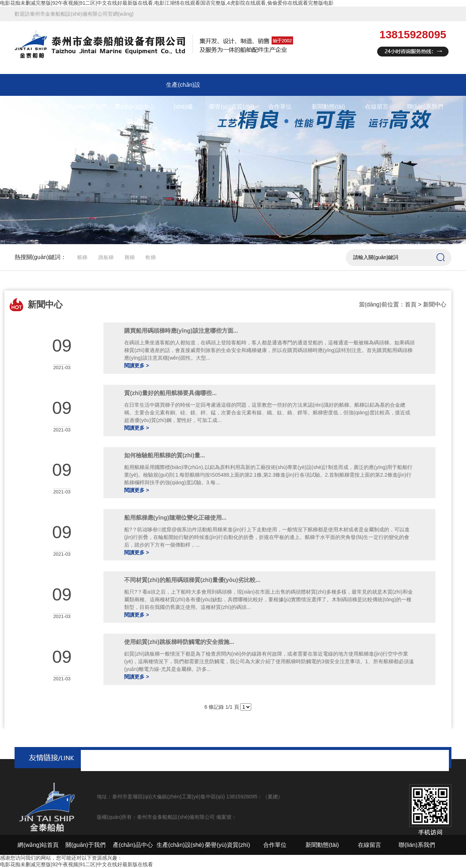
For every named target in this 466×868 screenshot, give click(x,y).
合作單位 (280, 107)
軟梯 (151, 257)
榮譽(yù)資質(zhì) (232, 107)
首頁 (411, 304)
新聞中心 (435, 304)
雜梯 (130, 257)
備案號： (226, 817)
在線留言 (377, 107)
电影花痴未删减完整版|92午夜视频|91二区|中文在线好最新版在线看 (76, 864)
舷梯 (82, 257)
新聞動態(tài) (328, 107)
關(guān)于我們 (86, 107)
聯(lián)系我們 (425, 107)
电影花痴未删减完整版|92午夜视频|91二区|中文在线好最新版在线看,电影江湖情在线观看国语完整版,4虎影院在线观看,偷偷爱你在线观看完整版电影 (167, 3)
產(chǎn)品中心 (135, 107)
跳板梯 (106, 257)
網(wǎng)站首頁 (38, 107)
